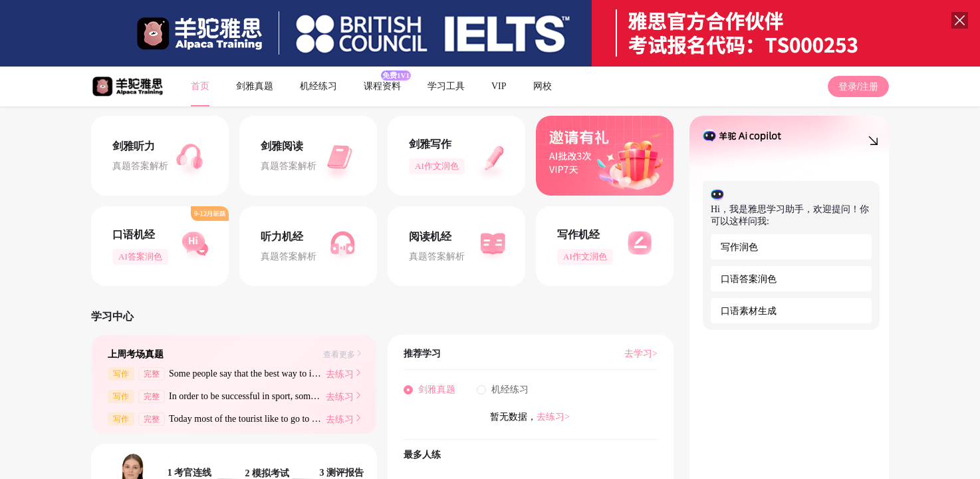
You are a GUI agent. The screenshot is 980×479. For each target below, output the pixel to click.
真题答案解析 (140, 166)
